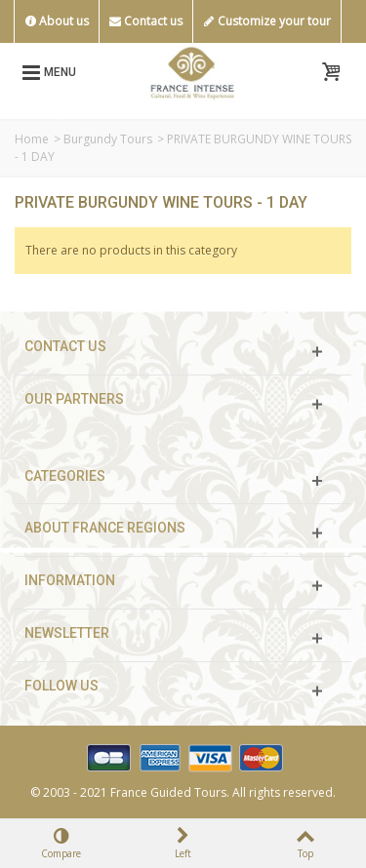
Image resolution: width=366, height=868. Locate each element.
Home (32, 139)
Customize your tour (267, 21)
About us (57, 21)
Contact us (146, 21)
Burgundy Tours (108, 139)
